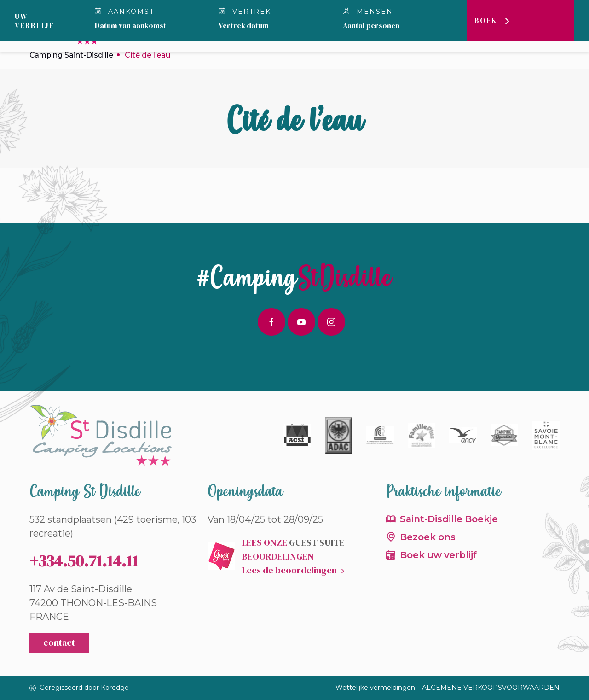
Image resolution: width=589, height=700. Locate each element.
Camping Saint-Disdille (72, 55)
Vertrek (245, 12)
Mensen (368, 12)
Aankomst (125, 12)
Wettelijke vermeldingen (375, 688)
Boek (487, 21)
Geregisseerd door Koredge (79, 688)
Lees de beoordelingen (289, 570)
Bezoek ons (428, 538)
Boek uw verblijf (439, 556)
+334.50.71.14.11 (84, 561)
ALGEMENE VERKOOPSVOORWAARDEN (491, 688)
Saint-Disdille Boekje (450, 519)
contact (59, 643)
